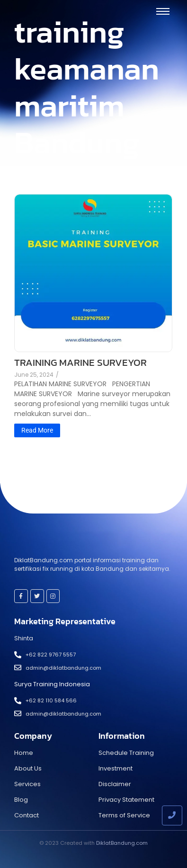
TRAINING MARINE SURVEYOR (80, 362)
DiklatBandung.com (122, 843)
